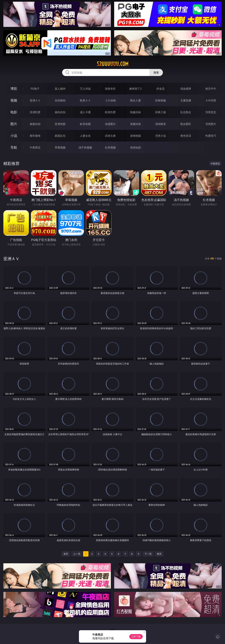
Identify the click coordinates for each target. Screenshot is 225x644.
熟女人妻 (136, 100)
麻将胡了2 (135, 89)
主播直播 (186, 100)
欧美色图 (85, 124)
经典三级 (161, 112)
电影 (14, 112)
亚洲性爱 (35, 112)
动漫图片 (110, 124)
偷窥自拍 (35, 124)
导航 (14, 147)
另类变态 (211, 112)
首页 (66, 554)
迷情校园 (136, 136)
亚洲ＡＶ (35, 100)
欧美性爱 (110, 112)
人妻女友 (85, 136)
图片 (14, 124)
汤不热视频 (85, 147)
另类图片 (211, 124)
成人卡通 (85, 112)
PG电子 (35, 89)
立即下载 (136, 637)
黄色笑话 (186, 136)
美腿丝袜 (136, 124)
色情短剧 (136, 147)
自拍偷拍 (60, 100)
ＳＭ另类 (211, 100)
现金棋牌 (186, 89)
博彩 (14, 89)
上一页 (77, 554)
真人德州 (60, 89)
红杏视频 (110, 147)
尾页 (159, 554)
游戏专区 (110, 89)
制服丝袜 (136, 112)
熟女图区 (186, 124)
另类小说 (161, 136)
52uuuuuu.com (113, 64)
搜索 (156, 72)
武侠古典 (110, 136)
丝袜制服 (161, 100)
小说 (14, 136)
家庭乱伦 (60, 136)
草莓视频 (60, 147)
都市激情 (35, 136)
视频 (14, 100)
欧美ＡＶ (85, 100)
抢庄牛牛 (211, 89)
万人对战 (85, 89)
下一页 (148, 554)
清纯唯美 (161, 124)
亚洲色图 (60, 124)
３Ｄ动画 (110, 100)
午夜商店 (35, 147)
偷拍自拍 (60, 112)
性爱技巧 (211, 136)
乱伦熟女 (186, 112)
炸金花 (161, 89)
